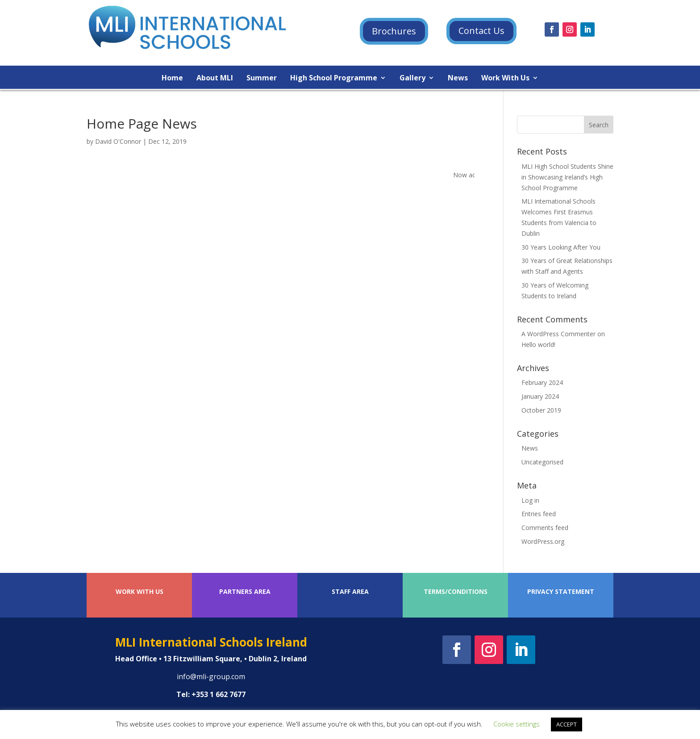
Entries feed (539, 514)
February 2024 (542, 382)
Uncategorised (542, 462)
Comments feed (545, 528)
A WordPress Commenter (558, 334)
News (458, 79)
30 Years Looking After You (561, 247)
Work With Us (505, 79)
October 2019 (541, 410)
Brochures (394, 31)
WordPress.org (543, 541)
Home (172, 79)
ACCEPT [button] (567, 724)
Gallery (412, 79)
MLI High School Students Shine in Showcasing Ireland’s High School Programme (567, 177)
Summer (262, 79)
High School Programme (334, 79)
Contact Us (481, 31)
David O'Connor (118, 141)
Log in (530, 500)
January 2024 (540, 396)
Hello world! (538, 344)
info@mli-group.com (211, 676)
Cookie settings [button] (517, 724)
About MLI (215, 79)
